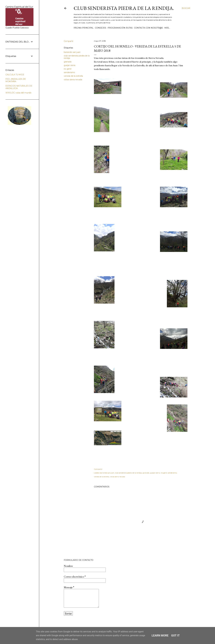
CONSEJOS (101, 28)
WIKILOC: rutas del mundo (18, 93)
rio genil (68, 69)
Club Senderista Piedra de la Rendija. (124, 8)
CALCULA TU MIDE (15, 75)
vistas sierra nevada (73, 80)
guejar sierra (70, 65)
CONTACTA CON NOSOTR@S (148, 28)
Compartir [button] (69, 41)
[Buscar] (186, 8)
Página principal (84, 28)
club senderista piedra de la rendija (128, 473)
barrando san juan (72, 52)
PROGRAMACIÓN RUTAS (120, 28)
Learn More (160, 635)
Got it (176, 635)
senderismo (69, 72)
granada (68, 62)
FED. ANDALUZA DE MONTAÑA (16, 80)
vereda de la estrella (73, 76)
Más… (167, 28)
